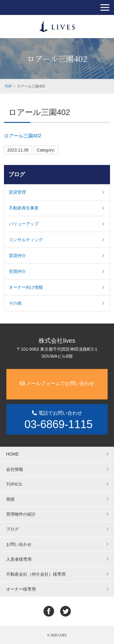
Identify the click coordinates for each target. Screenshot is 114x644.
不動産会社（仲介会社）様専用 (36, 574)
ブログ (17, 174)
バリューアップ (24, 224)
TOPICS (14, 484)
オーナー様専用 (21, 589)
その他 (15, 303)
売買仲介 (17, 271)
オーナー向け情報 (26, 287)
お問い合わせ (19, 544)
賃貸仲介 (17, 256)
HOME (12, 454)
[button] (105, 7)
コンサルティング (26, 240)
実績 (10, 499)
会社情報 (15, 469)
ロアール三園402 (23, 136)
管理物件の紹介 (21, 514)
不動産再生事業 (24, 208)
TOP (8, 86)
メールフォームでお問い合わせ (57, 383)
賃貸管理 (17, 192)
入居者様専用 (19, 559)
